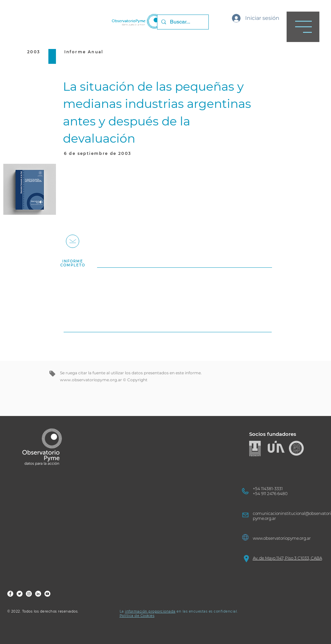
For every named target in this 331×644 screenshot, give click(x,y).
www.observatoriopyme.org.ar (91, 380)
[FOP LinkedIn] (38, 594)
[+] (73, 241)
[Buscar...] (182, 22)
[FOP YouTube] (47, 594)
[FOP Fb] (10, 594)
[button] (303, 27)
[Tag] (52, 374)
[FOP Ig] (29, 594)
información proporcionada (150, 611)
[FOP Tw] (20, 594)
